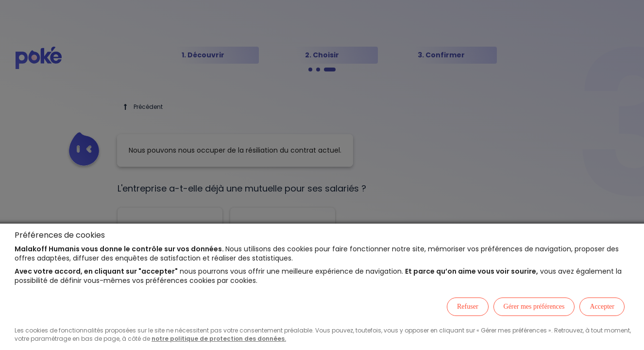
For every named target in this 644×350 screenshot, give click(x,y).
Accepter (602, 306)
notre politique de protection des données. (219, 339)
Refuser (468, 306)
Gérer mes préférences (534, 306)
